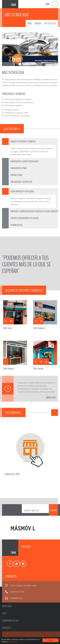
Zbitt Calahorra (41, 324)
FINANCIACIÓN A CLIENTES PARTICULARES (25, 161)
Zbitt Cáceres (40, 365)
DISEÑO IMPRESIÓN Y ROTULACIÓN (22, 191)
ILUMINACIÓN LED (17, 225)
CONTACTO (6, 628)
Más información (13, 642)
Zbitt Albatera (10, 365)
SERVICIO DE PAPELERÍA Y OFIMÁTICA (23, 141)
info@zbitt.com (16, 598)
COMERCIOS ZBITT (17, 468)
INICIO (30, 23)
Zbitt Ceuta (10, 324)
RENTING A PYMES (17, 175)
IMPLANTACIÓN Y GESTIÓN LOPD (21, 182)
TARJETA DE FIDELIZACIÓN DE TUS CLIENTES (25, 218)
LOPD (4, 613)
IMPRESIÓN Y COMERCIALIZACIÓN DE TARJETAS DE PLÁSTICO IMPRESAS (34, 211)
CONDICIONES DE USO (10, 621)
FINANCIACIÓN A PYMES (19, 168)
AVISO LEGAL (7, 606)
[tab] (30, 141)
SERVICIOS (38, 23)
